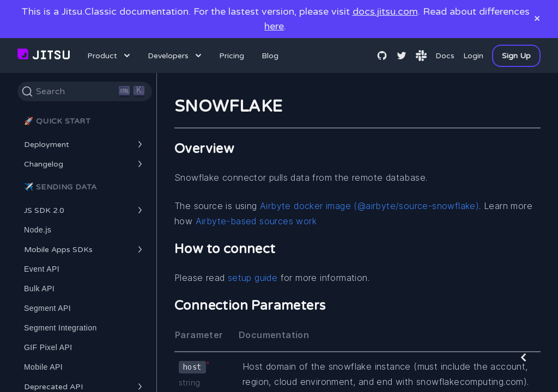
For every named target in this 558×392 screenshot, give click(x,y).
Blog (270, 56)
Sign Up (516, 56)
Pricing (232, 56)
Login (473, 56)
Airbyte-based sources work (256, 221)
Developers (176, 56)
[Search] (85, 91)
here (274, 26)
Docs (445, 56)
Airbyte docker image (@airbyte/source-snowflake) (369, 206)
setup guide (253, 278)
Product (110, 56)
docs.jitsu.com (385, 11)
